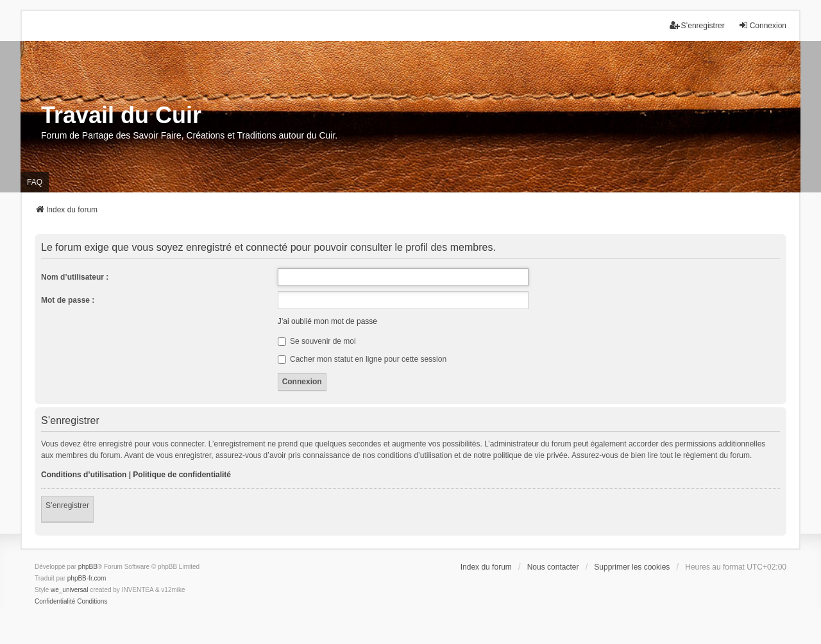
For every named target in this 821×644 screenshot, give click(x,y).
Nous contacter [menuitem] (553, 567)
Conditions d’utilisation (84, 475)
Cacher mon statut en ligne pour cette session (362, 359)
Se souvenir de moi (317, 341)
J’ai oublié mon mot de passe (327, 321)
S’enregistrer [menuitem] (697, 25)
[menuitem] (55, 602)
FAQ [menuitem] (35, 182)
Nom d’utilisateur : (75, 277)
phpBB (88, 567)
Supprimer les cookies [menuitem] (632, 567)
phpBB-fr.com (87, 578)
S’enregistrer (67, 505)
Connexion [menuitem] (762, 25)
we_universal (69, 590)
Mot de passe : (68, 300)
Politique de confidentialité (182, 475)
